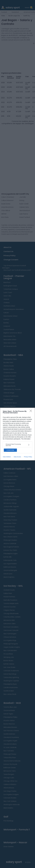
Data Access (17, 457)
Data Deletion (7, 457)
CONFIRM (10, 450)
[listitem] (17, 445)
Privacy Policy (28, 457)
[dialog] (17, 434)
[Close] (31, 411)
